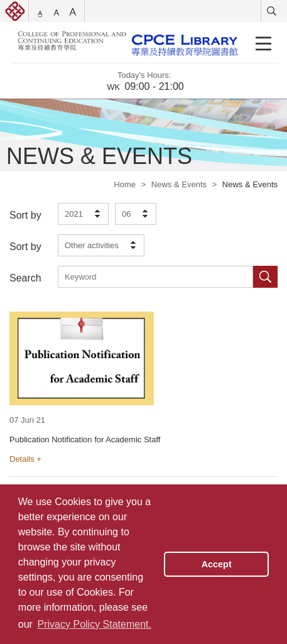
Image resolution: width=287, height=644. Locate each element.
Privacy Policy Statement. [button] (95, 624)
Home (125, 184)
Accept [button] (217, 564)
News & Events (179, 184)
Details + (25, 459)
